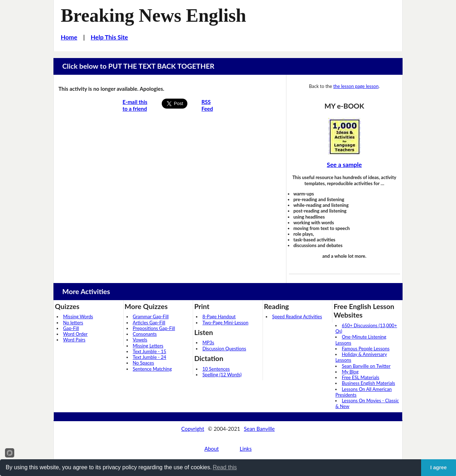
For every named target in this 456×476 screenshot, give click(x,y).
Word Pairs (74, 340)
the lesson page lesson (356, 86)
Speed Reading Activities (297, 317)
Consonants (145, 334)
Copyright (193, 429)
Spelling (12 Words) (222, 375)
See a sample (344, 165)
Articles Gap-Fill (149, 323)
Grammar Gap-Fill (151, 317)
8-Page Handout (219, 317)
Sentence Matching (152, 369)
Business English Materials (368, 383)
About (212, 449)
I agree (439, 467)
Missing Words (78, 317)
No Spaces (144, 363)
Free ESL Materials (360, 377)
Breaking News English (154, 15)
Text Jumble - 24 (150, 357)
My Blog (350, 372)
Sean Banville (260, 429)
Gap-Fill (71, 328)
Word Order (75, 334)
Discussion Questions (224, 349)
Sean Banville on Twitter (366, 366)
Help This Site (110, 37)
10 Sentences (216, 369)
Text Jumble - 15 (150, 351)
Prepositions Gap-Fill (154, 328)
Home (69, 37)
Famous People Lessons (366, 349)
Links (246, 449)
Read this (225, 467)
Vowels (140, 340)
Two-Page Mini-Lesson (225, 323)
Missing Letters (148, 346)
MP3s (208, 342)
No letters (73, 323)
